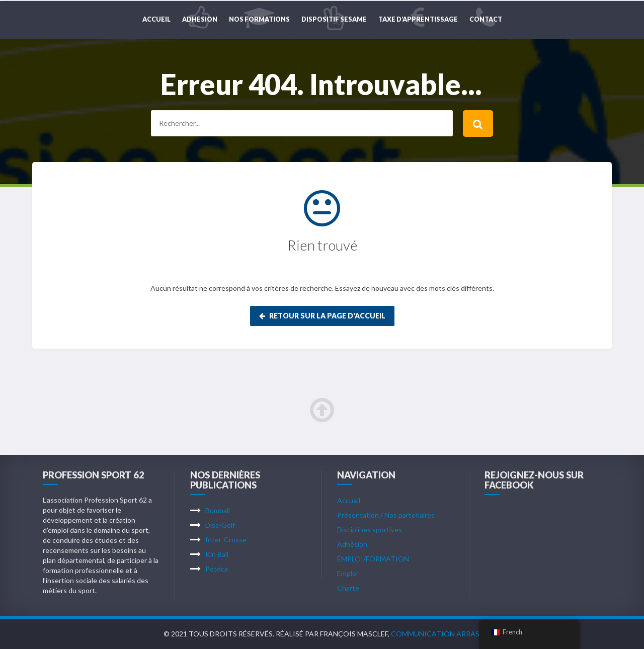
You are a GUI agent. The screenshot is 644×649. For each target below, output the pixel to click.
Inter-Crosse (226, 540)
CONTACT (486, 19)
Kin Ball (217, 554)
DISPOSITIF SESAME (334, 19)
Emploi (347, 573)
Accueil (156, 19)
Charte (348, 588)
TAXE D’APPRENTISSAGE (418, 19)
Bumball (218, 510)
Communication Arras (435, 634)
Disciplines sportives (370, 530)
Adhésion (352, 544)
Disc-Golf (220, 525)
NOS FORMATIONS (259, 19)
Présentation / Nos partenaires (386, 515)
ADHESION (200, 19)
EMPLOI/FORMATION (373, 559)
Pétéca (217, 569)
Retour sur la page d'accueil (322, 316)
